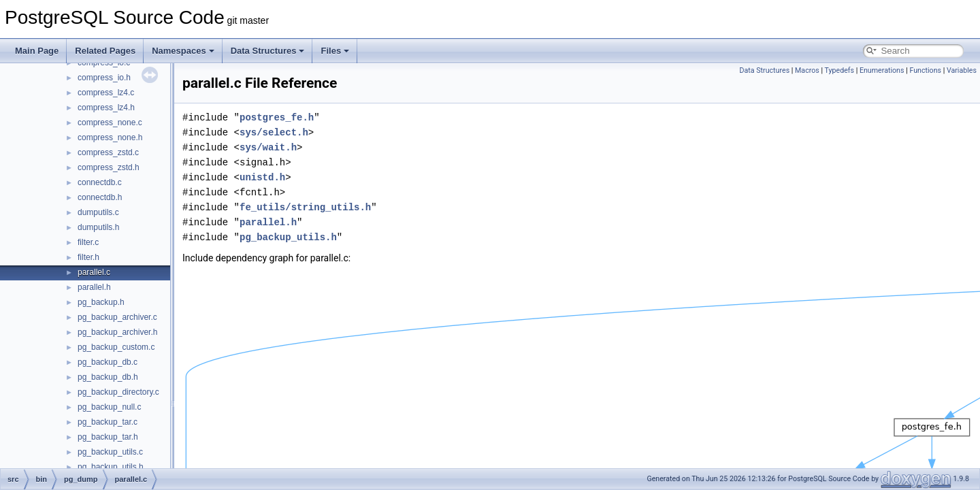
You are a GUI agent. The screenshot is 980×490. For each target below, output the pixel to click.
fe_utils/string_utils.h (305, 207)
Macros (807, 70)
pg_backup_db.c (108, 362)
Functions (925, 70)
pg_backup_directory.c (118, 392)
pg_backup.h (101, 302)
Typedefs (840, 70)
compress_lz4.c (106, 93)
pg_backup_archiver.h (117, 332)
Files (335, 51)
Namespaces (183, 51)
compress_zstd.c (108, 152)
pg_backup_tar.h (108, 437)
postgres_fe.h (277, 117)
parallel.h (94, 287)
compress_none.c (110, 122)
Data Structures (268, 51)
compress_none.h (110, 137)
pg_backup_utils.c (110, 452)
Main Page (37, 51)
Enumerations (882, 70)
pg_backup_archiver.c (117, 317)
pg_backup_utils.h (111, 467)
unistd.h (262, 177)
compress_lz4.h (106, 108)
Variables (962, 70)
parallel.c (94, 272)
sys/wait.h (268, 147)
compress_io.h (104, 78)
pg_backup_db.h (108, 377)
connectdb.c (100, 182)
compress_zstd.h (109, 167)
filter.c (88, 242)
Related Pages (105, 51)
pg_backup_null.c (109, 407)
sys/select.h (274, 132)
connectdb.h (100, 197)
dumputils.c (98, 212)
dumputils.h (98, 227)
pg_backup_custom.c (116, 347)
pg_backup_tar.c (108, 422)
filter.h (88, 257)
